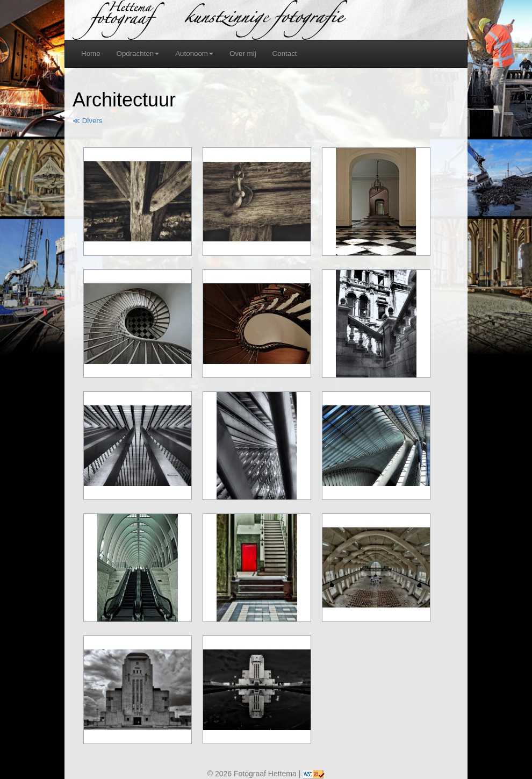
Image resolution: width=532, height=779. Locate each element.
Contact (285, 53)
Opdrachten (138, 53)
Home (91, 53)
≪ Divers (87, 121)
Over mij (243, 53)
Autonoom (194, 53)
